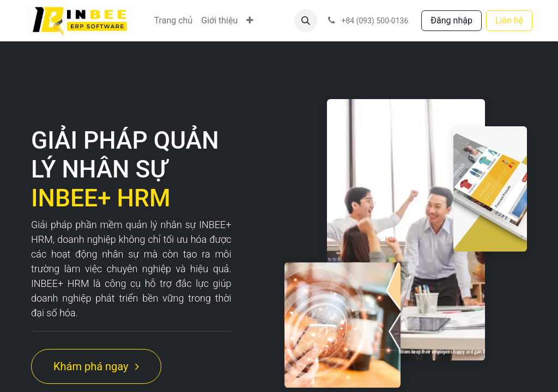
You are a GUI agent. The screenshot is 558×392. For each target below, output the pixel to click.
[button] (306, 21)
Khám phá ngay (96, 366)
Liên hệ (509, 20)
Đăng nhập (451, 20)
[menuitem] (174, 21)
